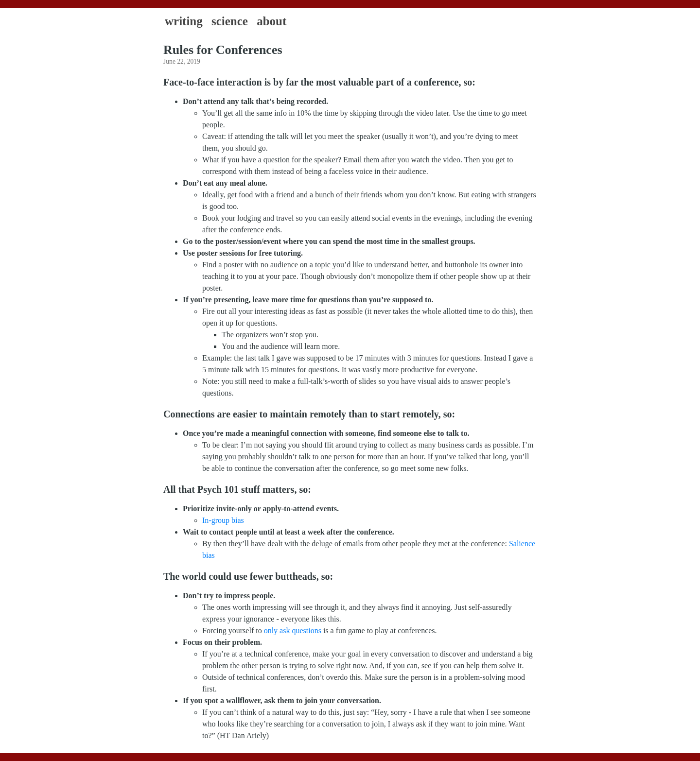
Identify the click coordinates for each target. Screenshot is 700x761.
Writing (184, 21)
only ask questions (293, 631)
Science (230, 21)
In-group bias (223, 520)
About (271, 21)
